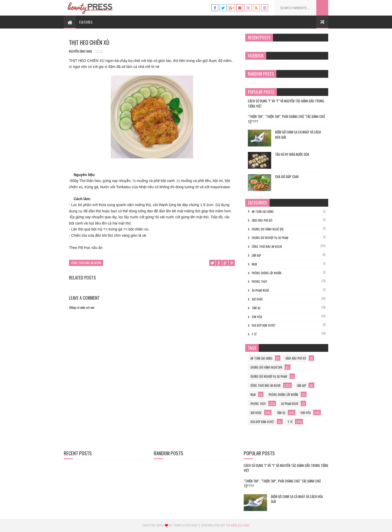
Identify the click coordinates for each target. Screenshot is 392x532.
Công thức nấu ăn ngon (86, 263)
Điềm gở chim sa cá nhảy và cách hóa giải (298, 135)
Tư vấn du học (238, 525)
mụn (254, 264)
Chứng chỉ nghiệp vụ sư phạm (270, 238)
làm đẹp (256, 255)
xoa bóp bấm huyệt (264, 325)
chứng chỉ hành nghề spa (268, 229)
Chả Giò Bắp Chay (287, 177)
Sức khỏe (257, 299)
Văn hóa (257, 317)
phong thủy (259, 282)
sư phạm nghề (260, 290)
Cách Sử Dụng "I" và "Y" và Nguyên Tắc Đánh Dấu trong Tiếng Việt (286, 103)
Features (86, 22)
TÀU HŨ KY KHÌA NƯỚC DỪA (292, 154)
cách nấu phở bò (262, 220)
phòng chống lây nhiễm (267, 273)
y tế (254, 334)
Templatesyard (186, 525)
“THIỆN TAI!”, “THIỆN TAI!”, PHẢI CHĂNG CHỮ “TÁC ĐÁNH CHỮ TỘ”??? (286, 119)
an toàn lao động (263, 212)
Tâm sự (256, 308)
